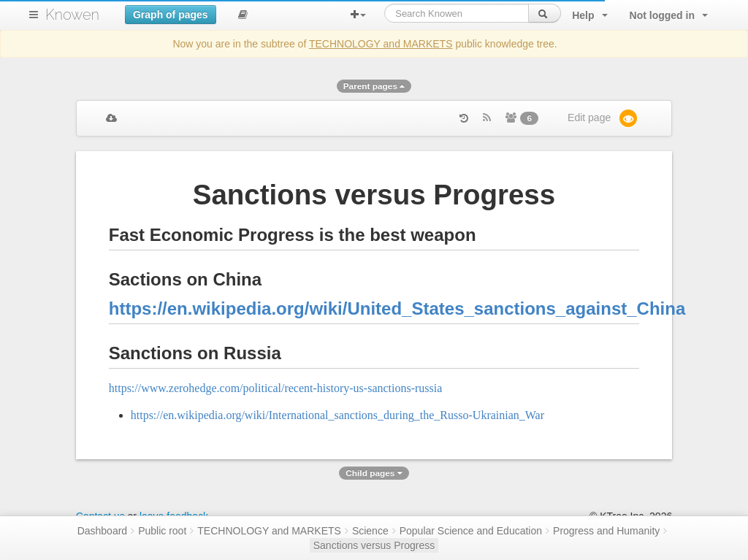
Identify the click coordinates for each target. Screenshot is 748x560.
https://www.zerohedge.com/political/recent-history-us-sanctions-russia (276, 388)
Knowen (72, 15)
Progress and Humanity (606, 531)
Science (370, 531)
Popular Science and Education (471, 531)
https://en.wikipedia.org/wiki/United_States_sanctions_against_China (397, 308)
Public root (162, 531)
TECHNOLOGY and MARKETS (381, 44)
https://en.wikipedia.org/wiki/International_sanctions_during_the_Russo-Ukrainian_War (337, 415)
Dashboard (103, 531)
